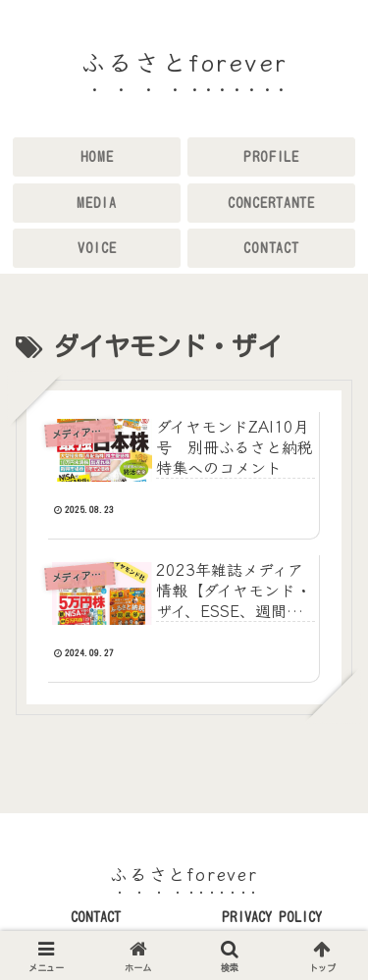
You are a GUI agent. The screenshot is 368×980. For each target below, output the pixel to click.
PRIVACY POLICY (272, 917)
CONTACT (96, 917)
